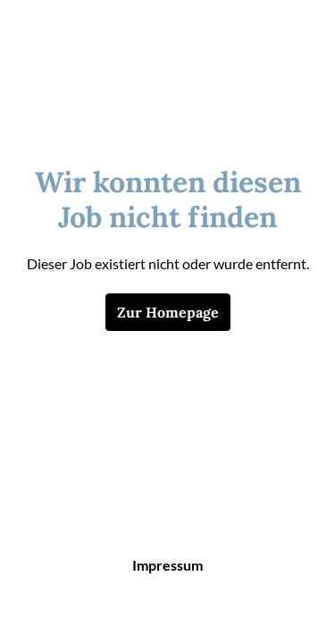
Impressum (167, 565)
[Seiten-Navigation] (295, 36)
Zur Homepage (168, 312)
